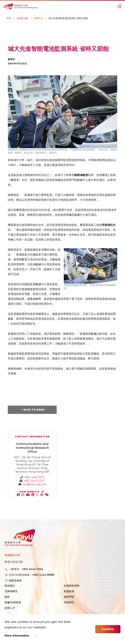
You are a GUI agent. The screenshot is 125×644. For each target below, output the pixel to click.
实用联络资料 (72, 586)
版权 (7, 597)
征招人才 (10, 608)
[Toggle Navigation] (119, 6)
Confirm (108, 629)
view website (32, 492)
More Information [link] (17, 636)
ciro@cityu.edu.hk (34, 484)
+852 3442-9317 (34, 477)
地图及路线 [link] (15, 581)
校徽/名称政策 (13, 602)
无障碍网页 (11, 591)
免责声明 (69, 597)
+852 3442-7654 (32, 569)
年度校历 (69, 602)
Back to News (34, 410)
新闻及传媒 (23, 18)
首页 (9, 18)
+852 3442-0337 (34, 481)
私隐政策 (69, 591)
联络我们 (10, 586)
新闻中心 (39, 18)
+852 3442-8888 (43, 575)
